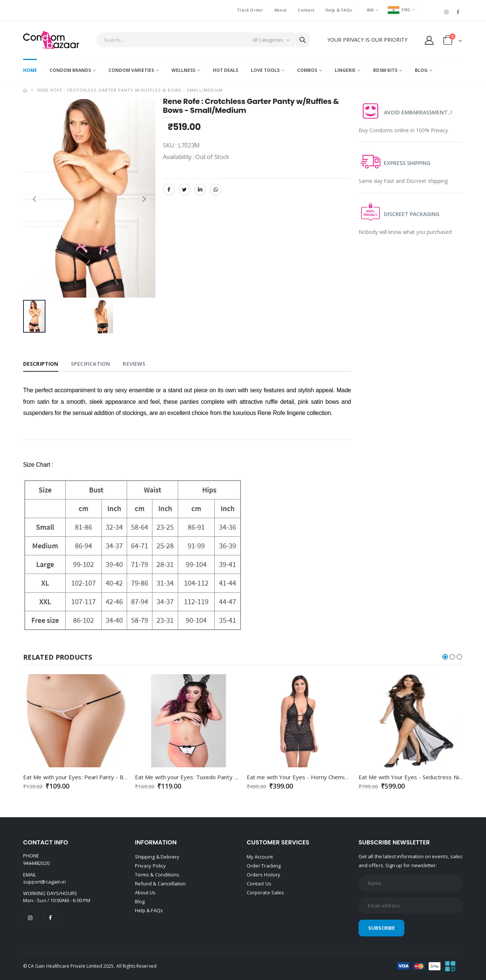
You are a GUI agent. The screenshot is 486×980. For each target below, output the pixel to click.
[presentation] (34, 198)
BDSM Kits (385, 70)
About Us (145, 892)
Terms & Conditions (157, 875)
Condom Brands (70, 70)
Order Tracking (264, 866)
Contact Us (259, 884)
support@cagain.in (45, 882)
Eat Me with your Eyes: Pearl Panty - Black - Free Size (93, 777)
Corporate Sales (265, 892)
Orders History (263, 875)
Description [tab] (41, 364)
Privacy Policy (150, 866)
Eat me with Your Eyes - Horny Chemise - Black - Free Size (323, 777)
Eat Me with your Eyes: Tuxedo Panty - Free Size (198, 777)
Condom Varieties (131, 70)
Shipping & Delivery (157, 857)
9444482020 (36, 863)
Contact (306, 10)
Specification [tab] (90, 364)
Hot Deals (225, 70)
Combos (307, 70)
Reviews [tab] (134, 364)
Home (30, 70)
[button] (453, 42)
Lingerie (345, 70)
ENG (399, 9)
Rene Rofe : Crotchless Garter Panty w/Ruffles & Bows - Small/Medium (130, 90)
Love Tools (265, 70)
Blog (421, 70)
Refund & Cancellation (160, 884)
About (280, 10)
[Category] (271, 40)
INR (370, 10)
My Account (260, 857)
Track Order (250, 10)
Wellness (183, 70)
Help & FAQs (339, 10)
